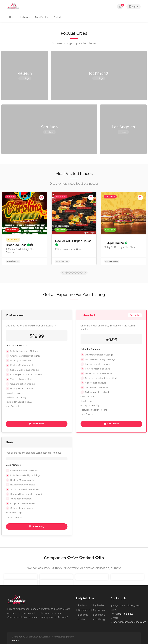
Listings (24, 17)
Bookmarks (84, 610)
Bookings (83, 615)
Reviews (82, 605)
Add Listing (37, 424)
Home (12, 17)
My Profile (98, 605)
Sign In (134, 7)
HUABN (15, 641)
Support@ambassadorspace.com (128, 622)
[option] (25, 228)
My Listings (99, 610)
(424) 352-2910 (126, 614)
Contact (57, 17)
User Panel (41, 17)
